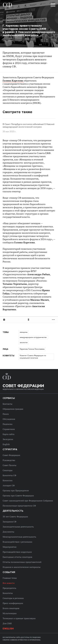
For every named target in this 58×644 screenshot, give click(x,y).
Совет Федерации (11, 455)
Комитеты (8, 593)
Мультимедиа (10, 613)
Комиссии (8, 480)
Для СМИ (7, 623)
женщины (24, 332)
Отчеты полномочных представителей (22, 562)
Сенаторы (8, 470)
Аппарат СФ (9, 485)
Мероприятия (9, 547)
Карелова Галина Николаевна (32, 349)
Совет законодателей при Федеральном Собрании (28, 501)
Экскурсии (8, 439)
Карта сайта (8, 434)
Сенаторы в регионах (13, 598)
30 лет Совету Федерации (15, 517)
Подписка (7, 424)
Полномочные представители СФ (19, 506)
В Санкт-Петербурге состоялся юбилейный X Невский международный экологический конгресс (29, 126)
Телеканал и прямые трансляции (19, 618)
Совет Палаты (9, 465)
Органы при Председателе (16, 491)
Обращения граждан (13, 409)
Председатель (9, 588)
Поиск (6, 414)
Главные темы (10, 578)
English (6, 444)
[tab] (29, 320)
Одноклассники (29, 320)
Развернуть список (54, 320)
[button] (53, 5)
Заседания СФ (10, 522)
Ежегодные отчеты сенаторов (17, 557)
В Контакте (4, 320)
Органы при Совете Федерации (18, 496)
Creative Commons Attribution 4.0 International (22, 640)
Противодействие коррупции (17, 552)
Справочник (9, 429)
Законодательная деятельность (18, 527)
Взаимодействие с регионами (17, 542)
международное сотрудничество (33, 337)
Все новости (8, 20)
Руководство (9, 460)
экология (24, 342)
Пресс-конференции (13, 603)
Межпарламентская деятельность (19, 537)
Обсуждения (9, 419)
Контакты (7, 404)
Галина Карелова (13, 81)
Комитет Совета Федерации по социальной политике (33, 357)
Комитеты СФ (9, 475)
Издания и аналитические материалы (22, 567)
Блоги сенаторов (11, 608)
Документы (8, 532)
